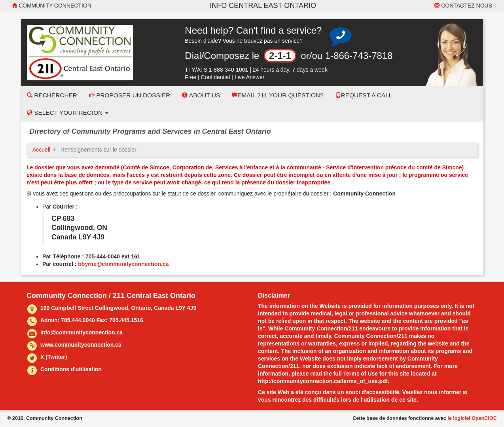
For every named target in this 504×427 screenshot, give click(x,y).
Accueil (41, 150)
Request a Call (364, 95)
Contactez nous (463, 6)
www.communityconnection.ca (81, 345)
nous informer (443, 392)
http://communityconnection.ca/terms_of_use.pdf (323, 381)
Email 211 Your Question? (278, 95)
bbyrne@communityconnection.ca (123, 264)
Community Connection (52, 6)
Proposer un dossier (130, 95)
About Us (201, 95)
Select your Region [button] (68, 113)
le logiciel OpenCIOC (472, 418)
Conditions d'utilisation (71, 369)
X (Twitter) (54, 357)
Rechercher (52, 95)
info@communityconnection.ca (81, 332)
